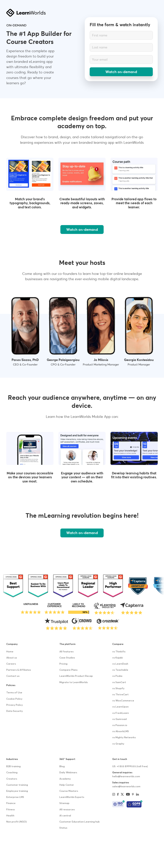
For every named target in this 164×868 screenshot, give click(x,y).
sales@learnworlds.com (126, 787)
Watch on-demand (121, 72)
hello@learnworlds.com (126, 777)
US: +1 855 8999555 (130, 766)
